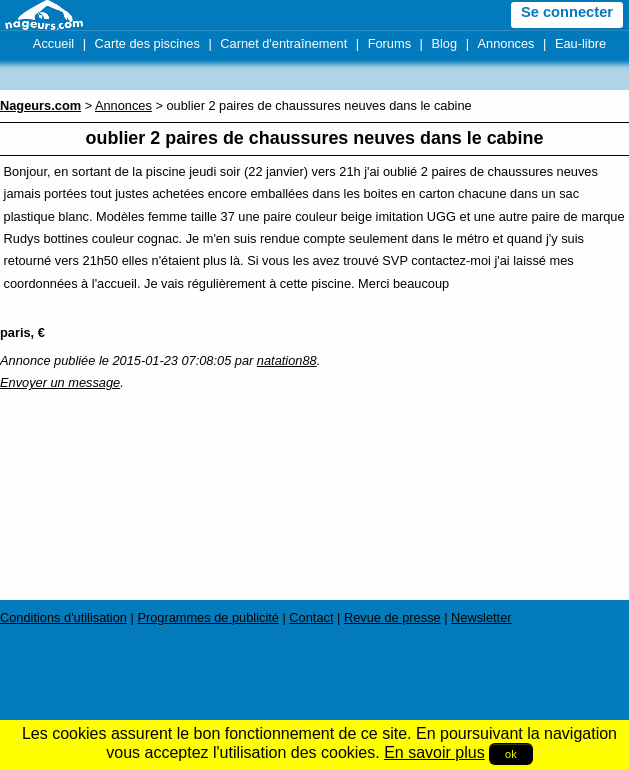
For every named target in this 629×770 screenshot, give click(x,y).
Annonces (506, 43)
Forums (389, 43)
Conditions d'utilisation (63, 617)
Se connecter (567, 12)
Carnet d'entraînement (283, 43)
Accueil (53, 43)
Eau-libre (580, 43)
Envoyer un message (60, 382)
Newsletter (481, 617)
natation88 (287, 360)
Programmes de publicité (208, 617)
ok (511, 754)
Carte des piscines (147, 43)
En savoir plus (434, 752)
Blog (444, 43)
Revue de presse (392, 617)
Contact (311, 617)
